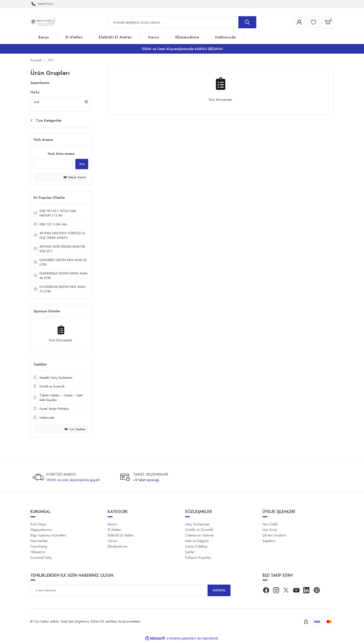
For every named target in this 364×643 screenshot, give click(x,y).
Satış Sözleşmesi (197, 525)
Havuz (112, 542)
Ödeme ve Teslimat (199, 536)
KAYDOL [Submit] (219, 591)
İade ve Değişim (197, 542)
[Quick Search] (53, 165)
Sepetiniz (269, 542)
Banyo (112, 525)
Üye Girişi (270, 531)
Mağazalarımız (41, 531)
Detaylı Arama (75, 178)
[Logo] (44, 22)
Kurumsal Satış (41, 559)
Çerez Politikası (196, 547)
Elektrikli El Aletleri (121, 536)
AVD (50, 60)
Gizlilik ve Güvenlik (199, 531)
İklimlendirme (117, 547)
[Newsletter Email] (130, 591)
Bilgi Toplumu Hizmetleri (48, 536)
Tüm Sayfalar (75, 430)
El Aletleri (115, 531)
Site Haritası (39, 542)
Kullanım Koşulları (198, 559)
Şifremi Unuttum (274, 536)
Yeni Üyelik (270, 525)
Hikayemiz (38, 553)
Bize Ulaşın (38, 525)
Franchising (39, 547)
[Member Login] (297, 22)
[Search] (182, 22)
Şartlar (190, 553)
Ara (82, 165)
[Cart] (327, 22)
